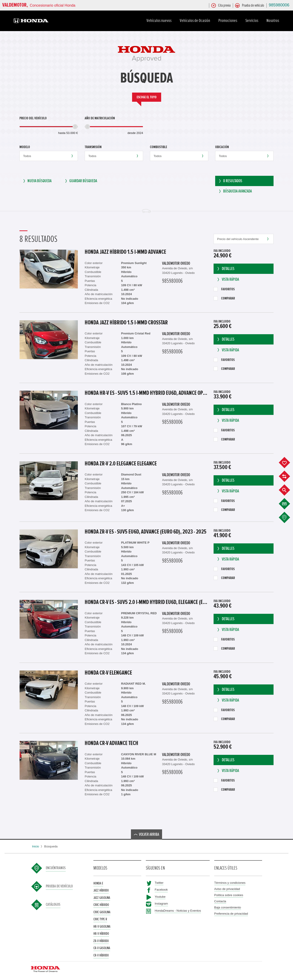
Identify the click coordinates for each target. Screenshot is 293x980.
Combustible (159, 147)
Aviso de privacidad (227, 888)
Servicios (252, 21)
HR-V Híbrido (101, 932)
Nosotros (273, 21)
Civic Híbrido (101, 904)
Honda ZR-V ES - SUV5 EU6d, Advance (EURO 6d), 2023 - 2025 (146, 531)
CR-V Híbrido (101, 954)
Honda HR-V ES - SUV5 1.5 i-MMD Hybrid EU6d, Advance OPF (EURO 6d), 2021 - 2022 (147, 392)
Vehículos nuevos (160, 21)
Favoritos (224, 288)
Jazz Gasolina (102, 897)
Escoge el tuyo (147, 97)
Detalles (225, 268)
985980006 (279, 5)
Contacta (220, 900)
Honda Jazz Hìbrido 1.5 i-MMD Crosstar (126, 321)
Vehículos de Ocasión (196, 21)
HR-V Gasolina (102, 925)
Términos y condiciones (230, 882)
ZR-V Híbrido (101, 940)
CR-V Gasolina (102, 947)
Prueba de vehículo (59, 885)
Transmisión (93, 147)
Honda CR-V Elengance (108, 672)
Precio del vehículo (33, 118)
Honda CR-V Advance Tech (111, 742)
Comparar (224, 297)
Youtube (160, 896)
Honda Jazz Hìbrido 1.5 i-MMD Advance (125, 251)
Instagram (161, 902)
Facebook (161, 888)
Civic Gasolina (102, 911)
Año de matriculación (100, 118)
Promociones (228, 21)
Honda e (98, 882)
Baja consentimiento (228, 906)
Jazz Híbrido (101, 889)
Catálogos (53, 904)
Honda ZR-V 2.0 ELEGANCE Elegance (121, 462)
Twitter (159, 882)
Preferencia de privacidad (231, 912)
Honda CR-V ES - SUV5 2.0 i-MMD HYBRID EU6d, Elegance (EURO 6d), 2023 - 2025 (147, 601)
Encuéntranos (56, 867)
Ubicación (222, 147)
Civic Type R (100, 918)
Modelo (25, 147)
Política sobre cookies (229, 894)
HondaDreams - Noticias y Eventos (178, 909)
